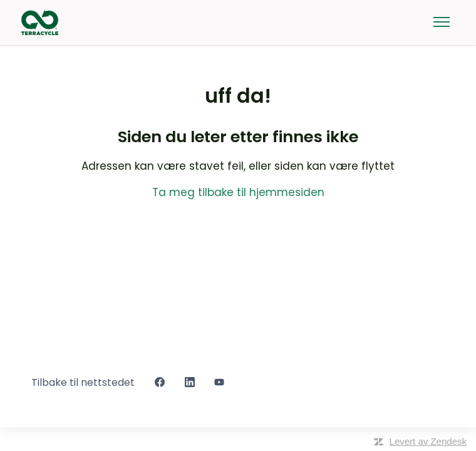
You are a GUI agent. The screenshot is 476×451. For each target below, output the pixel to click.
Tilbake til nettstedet (83, 382)
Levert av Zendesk (428, 441)
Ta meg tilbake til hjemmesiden (238, 192)
